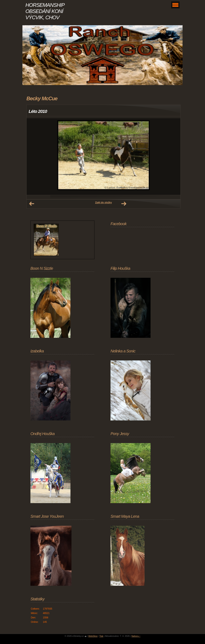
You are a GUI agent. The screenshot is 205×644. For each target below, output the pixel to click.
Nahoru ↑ (136, 636)
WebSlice (93, 636)
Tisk (101, 636)
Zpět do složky (103, 203)
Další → (124, 204)
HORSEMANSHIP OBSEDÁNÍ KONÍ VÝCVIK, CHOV (45, 11)
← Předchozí (32, 204)
